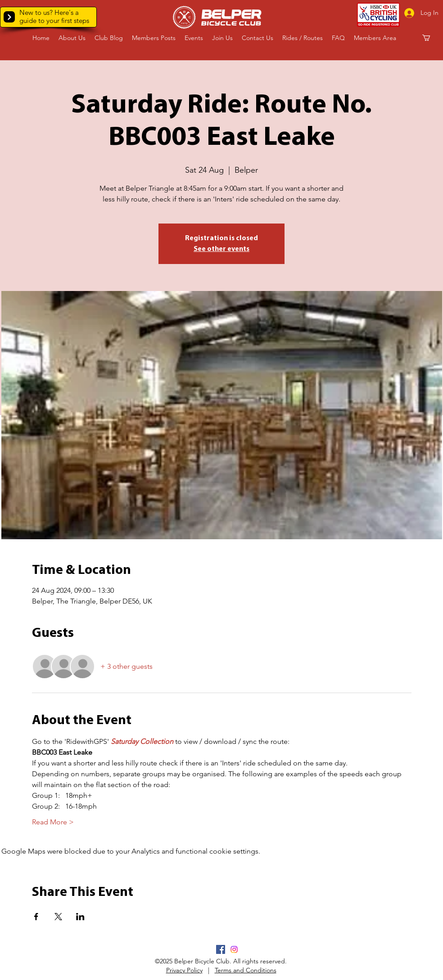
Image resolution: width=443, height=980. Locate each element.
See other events (221, 249)
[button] (9, 17)
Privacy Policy (184, 970)
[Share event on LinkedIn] (80, 917)
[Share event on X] (58, 917)
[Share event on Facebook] (36, 917)
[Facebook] (221, 949)
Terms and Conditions (246, 970)
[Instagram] (234, 949)
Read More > (53, 822)
